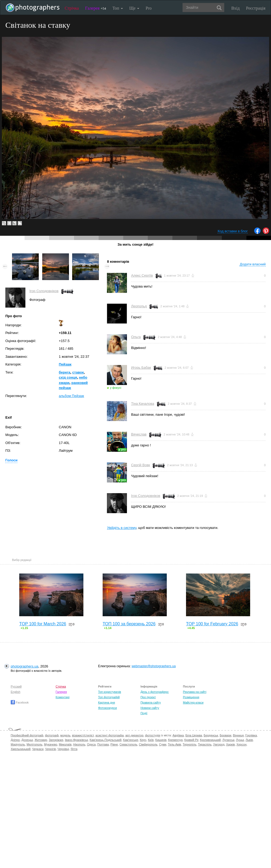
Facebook (20, 702)
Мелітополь (35, 744)
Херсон (241, 744)
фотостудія (153, 735)
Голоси (11, 460)
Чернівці (63, 749)
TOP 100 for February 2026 (212, 624)
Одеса (91, 744)
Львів (249, 740)
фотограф (52, 735)
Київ (151, 740)
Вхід (236, 8)
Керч (143, 740)
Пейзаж (65, 364)
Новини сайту (150, 708)
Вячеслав (139, 434)
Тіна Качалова (142, 404)
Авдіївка (178, 735)
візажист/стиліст (83, 735)
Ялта (74, 749)
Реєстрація (256, 8)
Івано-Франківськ (76, 740)
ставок (78, 372)
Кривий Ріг (191, 740)
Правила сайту (151, 702)
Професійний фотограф (27, 735)
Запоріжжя (56, 740)
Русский (16, 686)
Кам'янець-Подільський (105, 740)
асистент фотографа (110, 735)
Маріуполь (18, 744)
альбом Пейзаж (71, 396)
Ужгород (219, 744)
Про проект (148, 697)
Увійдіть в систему (122, 528)
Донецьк (27, 740)
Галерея (96, 8)
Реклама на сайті (195, 692)
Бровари (226, 735)
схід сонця (68, 377)
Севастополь (128, 744)
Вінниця (238, 735)
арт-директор (134, 735)
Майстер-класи (193, 702)
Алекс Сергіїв (142, 275)
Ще (134, 8)
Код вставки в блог (233, 231)
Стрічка (72, 8)
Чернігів (51, 749)
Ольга (136, 337)
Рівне (114, 744)
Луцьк (240, 740)
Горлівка (251, 735)
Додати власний (253, 264)
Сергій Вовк (140, 465)
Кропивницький (210, 740)
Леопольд (139, 306)
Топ (118, 8)
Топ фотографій (109, 697)
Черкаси (38, 749)
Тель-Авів (174, 744)
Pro (149, 8)
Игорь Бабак (141, 368)
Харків (231, 744)
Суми (163, 744)
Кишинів (161, 740)
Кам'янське (131, 740)
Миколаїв (65, 744)
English (16, 692)
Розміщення (191, 697)
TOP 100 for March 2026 (43, 624)
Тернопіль (190, 744)
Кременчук (175, 740)
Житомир (41, 740)
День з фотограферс (155, 692)
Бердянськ (211, 735)
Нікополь (79, 744)
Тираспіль (205, 744)
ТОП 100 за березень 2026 (129, 624)
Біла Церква (194, 735)
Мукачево (51, 744)
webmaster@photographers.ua (154, 666)
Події (144, 713)
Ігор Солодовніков (44, 291)
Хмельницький (21, 749)
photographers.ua (24, 666)
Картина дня (107, 702)
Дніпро (15, 740)
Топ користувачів (110, 692)
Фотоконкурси (107, 708)
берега (65, 372)
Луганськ (228, 740)
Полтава (103, 744)
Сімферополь (148, 744)
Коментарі (63, 697)
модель (65, 735)
